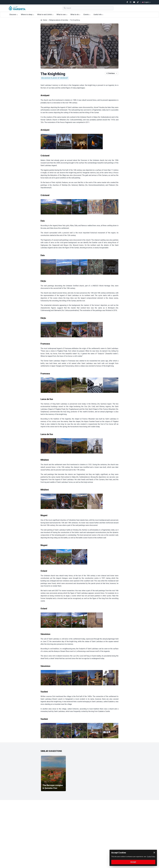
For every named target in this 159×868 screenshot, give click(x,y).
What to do (75, 15)
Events (87, 15)
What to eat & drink (45, 15)
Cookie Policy (151, 857)
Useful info (98, 15)
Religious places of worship (59, 20)
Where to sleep (27, 15)
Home (45, 20)
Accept (133, 862)
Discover (14, 15)
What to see (62, 15)
